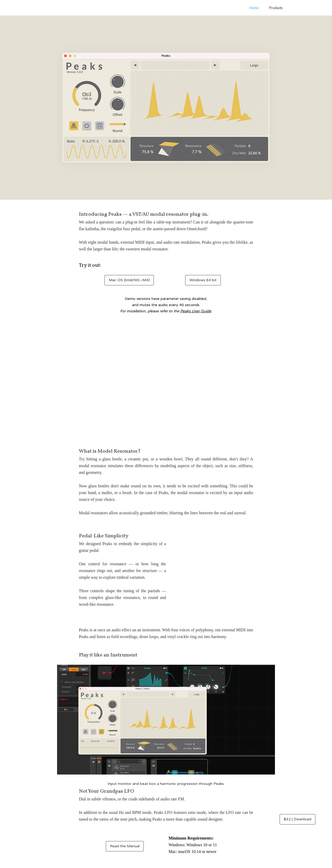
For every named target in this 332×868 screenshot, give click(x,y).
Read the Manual (125, 846)
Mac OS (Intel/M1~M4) (129, 280)
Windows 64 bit (203, 280)
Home (254, 8)
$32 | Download (298, 819)
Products (276, 8)
